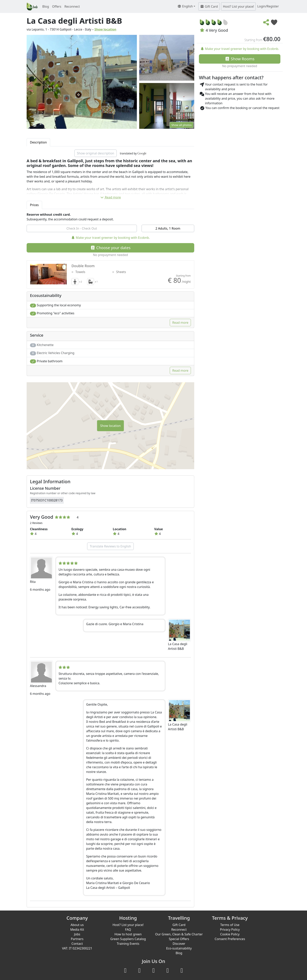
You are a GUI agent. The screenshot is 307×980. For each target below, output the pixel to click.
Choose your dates (110, 248)
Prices (34, 205)
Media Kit (77, 930)
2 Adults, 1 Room (168, 228)
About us (77, 925)
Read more (110, 197)
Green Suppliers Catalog (128, 939)
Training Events (128, 944)
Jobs (77, 934)
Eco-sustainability (179, 948)
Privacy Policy (230, 930)
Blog (46, 6)
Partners (77, 939)
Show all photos (181, 125)
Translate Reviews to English (110, 546)
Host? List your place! (238, 6)
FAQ (128, 930)
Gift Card (209, 6)
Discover (179, 944)
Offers (57, 6)
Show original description (96, 153)
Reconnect (72, 6)
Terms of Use (230, 925)
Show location (105, 29)
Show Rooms (240, 59)
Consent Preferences (230, 939)
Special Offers (179, 939)
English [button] (185, 6)
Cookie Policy (230, 934)
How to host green (128, 934)
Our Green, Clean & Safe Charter (179, 934)
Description (38, 142)
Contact (77, 944)
